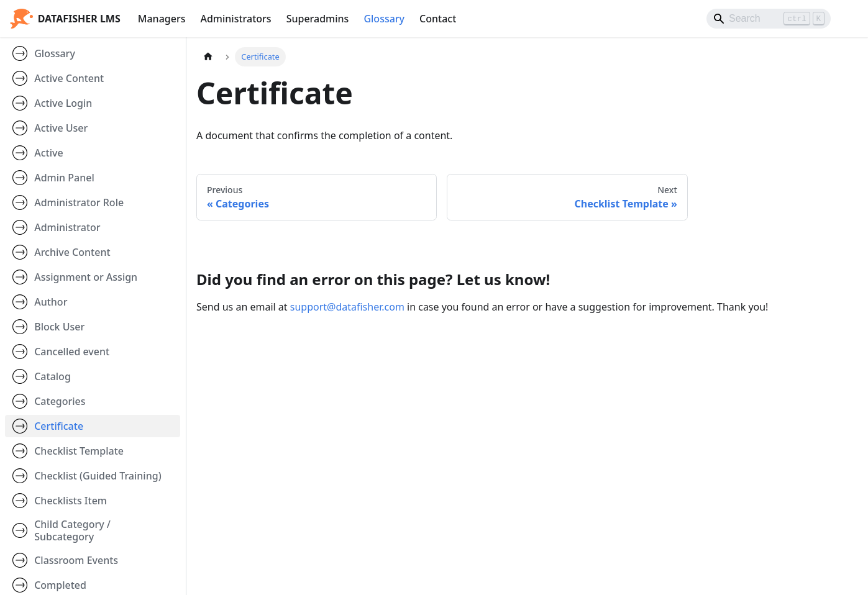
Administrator (67, 227)
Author (51, 302)
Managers (162, 19)
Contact (438, 19)
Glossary (384, 19)
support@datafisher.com (347, 307)
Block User (59, 327)
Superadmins (318, 19)
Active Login (63, 103)
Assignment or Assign (86, 277)
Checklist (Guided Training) (98, 476)
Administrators (235, 19)
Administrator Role (79, 202)
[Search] (769, 19)
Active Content (69, 78)
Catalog (53, 376)
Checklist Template (79, 451)
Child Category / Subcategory (72, 530)
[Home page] (208, 57)
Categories (60, 401)
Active (48, 153)
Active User (61, 128)
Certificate (59, 426)
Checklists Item (71, 501)
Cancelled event (72, 352)
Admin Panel (64, 178)
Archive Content (72, 252)
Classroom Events (76, 560)
